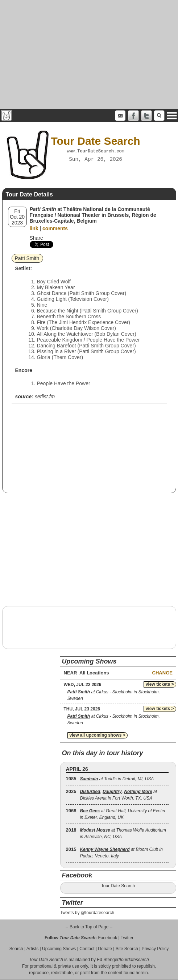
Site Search (127, 949)
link (34, 228)
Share (36, 238)
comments (55, 228)
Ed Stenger (108, 960)
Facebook (107, 938)
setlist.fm (45, 397)
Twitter (127, 938)
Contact (87, 949)
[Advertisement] (89, 55)
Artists (32, 949)
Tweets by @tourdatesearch (87, 913)
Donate (105, 949)
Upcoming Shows (59, 949)
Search (16, 949)
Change (162, 673)
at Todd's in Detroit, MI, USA (117, 779)
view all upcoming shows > (98, 735)
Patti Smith (27, 258)
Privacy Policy (155, 949)
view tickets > (160, 684)
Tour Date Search (118, 886)
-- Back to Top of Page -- (89, 927)
